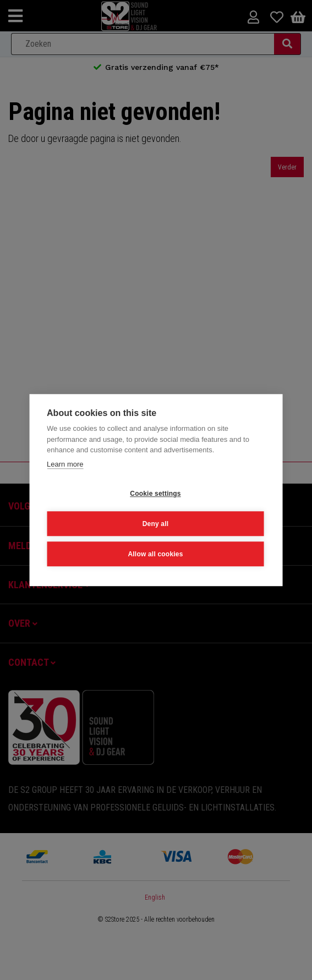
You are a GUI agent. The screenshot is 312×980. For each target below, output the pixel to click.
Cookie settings (155, 493)
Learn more (65, 464)
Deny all (156, 523)
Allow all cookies (155, 554)
